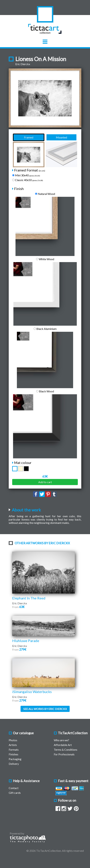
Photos (13, 740)
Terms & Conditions (66, 750)
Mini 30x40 (26, 175)
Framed (29, 137)
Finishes (13, 754)
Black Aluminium (45, 329)
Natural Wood (45, 194)
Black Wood (45, 391)
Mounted (61, 137)
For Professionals (64, 754)
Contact (14, 788)
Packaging (15, 759)
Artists (13, 745)
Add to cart (45, 482)
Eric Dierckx (23, 64)
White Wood (45, 259)
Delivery (14, 764)
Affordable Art (63, 745)
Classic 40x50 (28, 180)
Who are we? (61, 740)
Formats (14, 750)
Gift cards (15, 793)
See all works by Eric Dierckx (45, 709)
